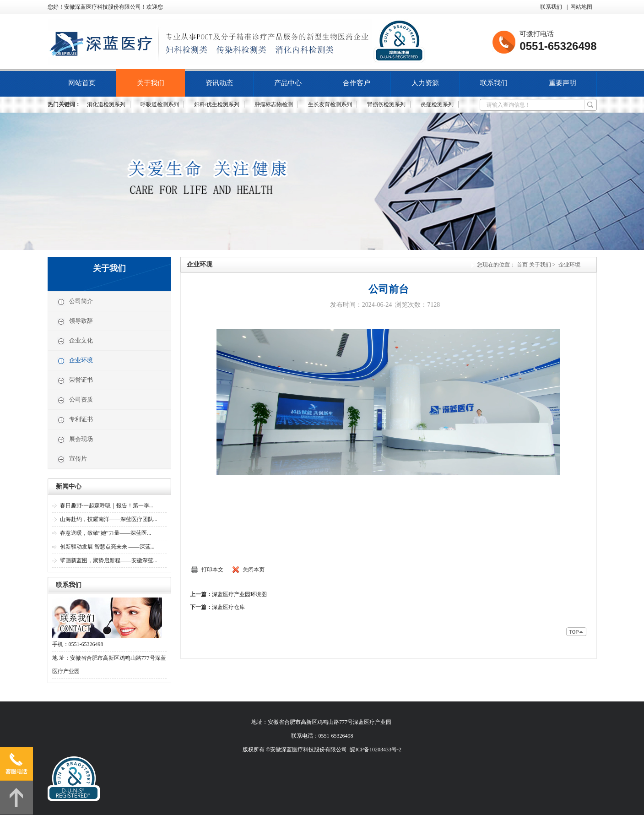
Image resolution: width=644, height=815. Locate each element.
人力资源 (425, 83)
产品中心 (288, 83)
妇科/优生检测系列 (217, 104)
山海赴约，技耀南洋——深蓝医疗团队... (109, 519)
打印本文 (212, 570)
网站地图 (581, 7)
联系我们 (551, 7)
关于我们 (151, 83)
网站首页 (82, 83)
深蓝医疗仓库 (228, 607)
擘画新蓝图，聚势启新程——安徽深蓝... (109, 560)
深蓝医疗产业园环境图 (239, 594)
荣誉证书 (75, 380)
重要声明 (563, 83)
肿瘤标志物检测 (274, 104)
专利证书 (75, 420)
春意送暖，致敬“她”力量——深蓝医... (106, 533)
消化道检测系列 (106, 104)
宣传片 (72, 459)
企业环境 (75, 361)
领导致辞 (75, 321)
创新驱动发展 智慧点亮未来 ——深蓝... (107, 547)
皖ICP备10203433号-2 (376, 750)
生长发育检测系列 (330, 104)
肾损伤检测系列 (386, 104)
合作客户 (357, 83)
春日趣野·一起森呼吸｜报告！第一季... (107, 505)
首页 (522, 265)
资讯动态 (219, 83)
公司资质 (75, 400)
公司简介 (75, 302)
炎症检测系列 (437, 104)
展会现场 (75, 440)
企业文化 (75, 341)
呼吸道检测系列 (160, 104)
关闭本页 (254, 570)
